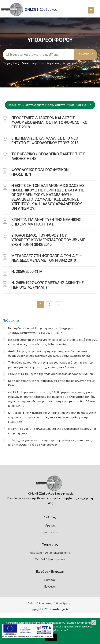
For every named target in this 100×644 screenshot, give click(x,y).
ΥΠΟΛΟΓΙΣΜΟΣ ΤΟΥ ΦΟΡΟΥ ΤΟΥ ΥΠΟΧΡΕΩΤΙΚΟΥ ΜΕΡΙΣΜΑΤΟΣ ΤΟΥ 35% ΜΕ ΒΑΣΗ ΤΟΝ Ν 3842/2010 (48, 240)
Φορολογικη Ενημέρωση (46, 63)
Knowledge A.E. (61, 609)
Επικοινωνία (50, 532)
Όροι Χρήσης (64, 603)
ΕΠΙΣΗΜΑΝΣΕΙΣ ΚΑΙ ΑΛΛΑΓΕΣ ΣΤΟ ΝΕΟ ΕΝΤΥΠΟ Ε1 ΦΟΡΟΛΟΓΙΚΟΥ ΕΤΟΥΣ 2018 (45, 141)
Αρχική (50, 526)
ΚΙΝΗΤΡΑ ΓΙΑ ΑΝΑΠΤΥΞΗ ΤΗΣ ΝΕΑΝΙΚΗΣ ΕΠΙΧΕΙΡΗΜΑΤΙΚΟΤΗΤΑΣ (46, 222)
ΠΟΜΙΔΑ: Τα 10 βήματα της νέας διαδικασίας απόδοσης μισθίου (50, 374)
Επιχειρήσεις (70, 63)
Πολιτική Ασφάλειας (40, 603)
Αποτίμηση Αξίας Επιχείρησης (50, 553)
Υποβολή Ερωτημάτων (50, 559)
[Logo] (50, 484)
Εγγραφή (50, 587)
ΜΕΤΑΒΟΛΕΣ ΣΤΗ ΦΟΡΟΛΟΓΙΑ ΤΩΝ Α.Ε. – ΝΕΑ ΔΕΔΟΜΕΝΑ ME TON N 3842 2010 (47, 258)
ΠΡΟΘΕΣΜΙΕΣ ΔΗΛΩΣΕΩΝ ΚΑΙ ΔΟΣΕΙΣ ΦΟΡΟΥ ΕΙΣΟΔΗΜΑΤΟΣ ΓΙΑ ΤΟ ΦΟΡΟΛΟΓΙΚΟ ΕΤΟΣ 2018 (49, 122)
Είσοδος (50, 580)
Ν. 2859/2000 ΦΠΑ (27, 272)
